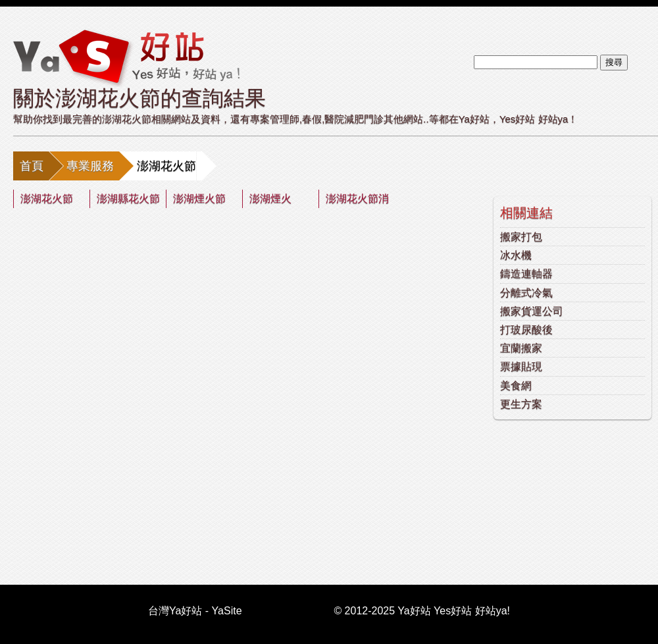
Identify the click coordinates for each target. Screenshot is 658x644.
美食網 (516, 386)
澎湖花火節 (47, 199)
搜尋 (614, 62)
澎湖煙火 (270, 199)
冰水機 (516, 255)
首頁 (32, 166)
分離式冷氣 (526, 293)
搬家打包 (521, 237)
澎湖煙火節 (199, 199)
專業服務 (90, 166)
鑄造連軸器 (526, 274)
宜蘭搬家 (521, 348)
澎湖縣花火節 (128, 199)
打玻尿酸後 (526, 330)
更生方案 (521, 404)
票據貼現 (521, 366)
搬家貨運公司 (532, 311)
